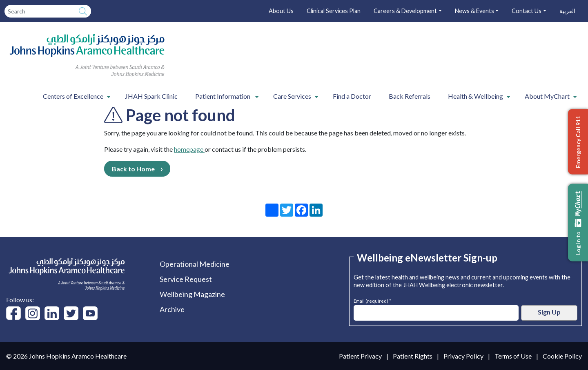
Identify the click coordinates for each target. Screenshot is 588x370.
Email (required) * (372, 300)
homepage (189, 149)
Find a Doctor (352, 96)
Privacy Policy (463, 356)
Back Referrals (410, 96)
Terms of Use (513, 356)
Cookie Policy (562, 356)
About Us (281, 11)
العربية (567, 11)
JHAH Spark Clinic (151, 96)
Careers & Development (405, 11)
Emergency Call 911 (578, 142)
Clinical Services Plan (334, 11)
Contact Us (527, 11)
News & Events (474, 11)
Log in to (578, 222)
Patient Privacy (360, 356)
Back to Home (133, 169)
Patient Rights (413, 356)
